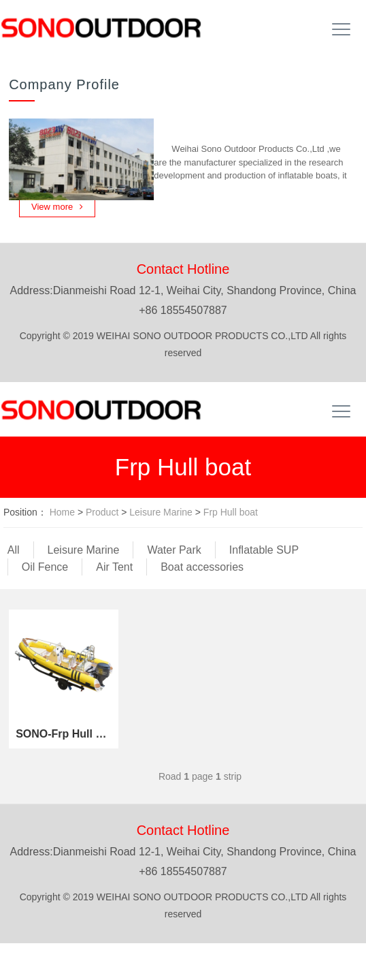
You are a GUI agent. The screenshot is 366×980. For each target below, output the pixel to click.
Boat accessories (202, 567)
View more (57, 207)
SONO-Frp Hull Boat (64, 734)
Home (62, 512)
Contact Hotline (183, 269)
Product (102, 512)
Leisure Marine (161, 512)
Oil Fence (45, 567)
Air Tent (114, 567)
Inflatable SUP (264, 550)
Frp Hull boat (231, 512)
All (14, 550)
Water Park (174, 550)
